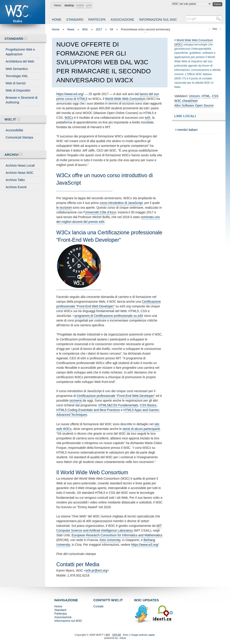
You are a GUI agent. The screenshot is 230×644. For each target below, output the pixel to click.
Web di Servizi (16, 83)
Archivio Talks (15, 180)
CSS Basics (148, 405)
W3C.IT (12, 119)
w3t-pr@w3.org (96, 570)
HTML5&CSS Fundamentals (118, 405)
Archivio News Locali (20, 165)
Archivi (13, 155)
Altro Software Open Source (194, 105)
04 (112, 29)
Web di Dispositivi (18, 90)
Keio (126, 635)
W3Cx (69, 118)
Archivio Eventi (16, 187)
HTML (206, 96)
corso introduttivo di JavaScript (121, 203)
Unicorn (194, 96)
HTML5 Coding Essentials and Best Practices (88, 410)
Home (57, 20)
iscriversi (76, 400)
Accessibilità (14, 130)
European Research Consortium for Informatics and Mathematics (117, 535)
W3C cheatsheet (186, 101)
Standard (75, 20)
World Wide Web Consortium (125, 99)
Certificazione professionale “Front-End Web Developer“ (116, 396)
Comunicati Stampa (19, 137)
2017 (99, 29)
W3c (85, 29)
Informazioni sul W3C (158, 20)
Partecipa (97, 20)
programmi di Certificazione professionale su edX (109, 316)
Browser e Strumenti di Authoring (22, 100)
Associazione (122, 20)
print (89, 5)
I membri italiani (186, 130)
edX (148, 118)
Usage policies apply (143, 635)
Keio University (110, 540)
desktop (69, 5)
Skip (215, 29)
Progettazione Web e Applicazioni (20, 52)
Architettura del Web (20, 61)
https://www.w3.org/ (70, 94)
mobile (80, 5)
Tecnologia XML (17, 76)
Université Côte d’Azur (101, 212)
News (71, 29)
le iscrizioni (64, 208)
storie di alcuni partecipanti (141, 429)
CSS (215, 96)
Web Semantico (17, 69)
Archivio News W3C (20, 173)
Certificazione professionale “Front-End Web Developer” (109, 304)
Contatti (98, 606)
